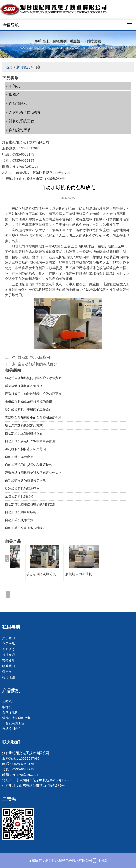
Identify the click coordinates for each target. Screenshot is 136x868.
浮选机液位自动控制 (25, 112)
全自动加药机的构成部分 (37, 364)
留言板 (7, 672)
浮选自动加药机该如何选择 (24, 386)
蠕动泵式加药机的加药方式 (24, 425)
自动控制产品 (20, 130)
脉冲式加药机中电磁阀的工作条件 (29, 410)
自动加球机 (18, 104)
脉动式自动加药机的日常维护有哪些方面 (33, 378)
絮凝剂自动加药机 (79, 574)
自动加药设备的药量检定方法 (25, 481)
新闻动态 (23, 67)
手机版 (103, 860)
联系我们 (9, 666)
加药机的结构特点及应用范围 (25, 449)
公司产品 (9, 644)
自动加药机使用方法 (19, 520)
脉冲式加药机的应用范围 (22, 488)
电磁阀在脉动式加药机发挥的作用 (29, 402)
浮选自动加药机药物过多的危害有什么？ (33, 473)
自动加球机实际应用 (34, 357)
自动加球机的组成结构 (21, 512)
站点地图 (9, 677)
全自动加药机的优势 (19, 496)
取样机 (14, 95)
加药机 (14, 86)
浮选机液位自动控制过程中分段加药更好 (33, 394)
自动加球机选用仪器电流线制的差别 (30, 504)
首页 (9, 67)
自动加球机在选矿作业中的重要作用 (30, 441)
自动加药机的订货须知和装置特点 (29, 465)
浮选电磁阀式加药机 (41, 574)
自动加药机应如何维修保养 (24, 433)
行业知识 (9, 655)
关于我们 (9, 638)
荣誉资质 (9, 660)
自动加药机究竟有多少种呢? (25, 528)
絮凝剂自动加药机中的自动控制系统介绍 (33, 417)
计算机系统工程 (22, 121)
